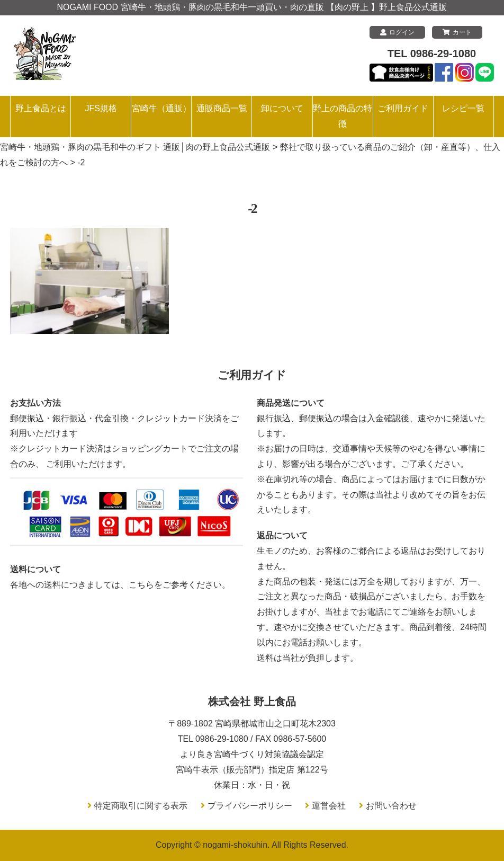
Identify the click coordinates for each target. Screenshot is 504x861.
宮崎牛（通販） (161, 108)
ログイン (397, 32)
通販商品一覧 (222, 108)
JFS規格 (101, 108)
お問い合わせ (391, 806)
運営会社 (329, 806)
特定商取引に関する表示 (141, 806)
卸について (282, 108)
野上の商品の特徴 (343, 116)
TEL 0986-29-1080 (432, 54)
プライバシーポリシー (250, 806)
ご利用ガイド (403, 108)
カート (457, 32)
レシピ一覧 (463, 108)
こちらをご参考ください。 (179, 585)
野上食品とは (41, 108)
